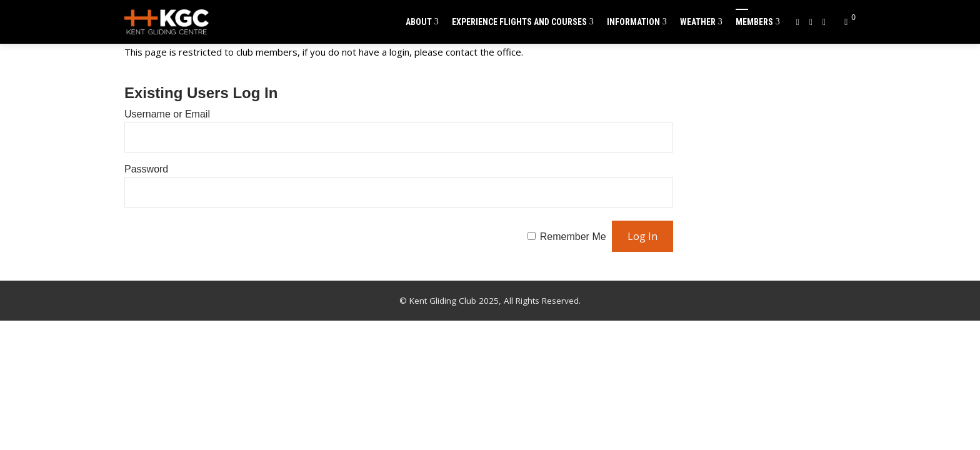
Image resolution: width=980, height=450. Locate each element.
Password (146, 169)
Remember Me (573, 237)
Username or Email (167, 114)
